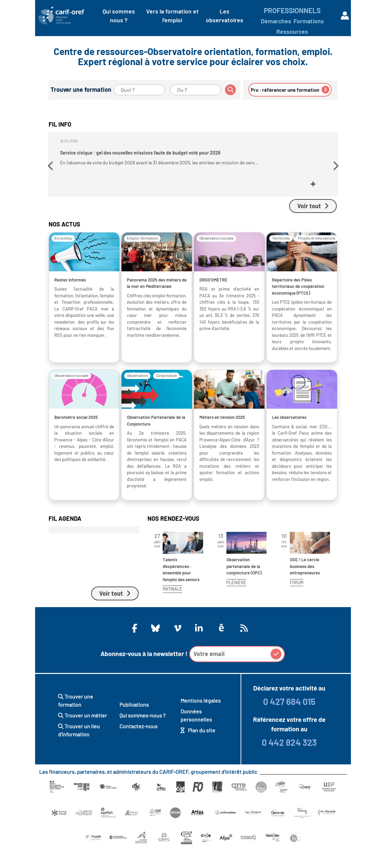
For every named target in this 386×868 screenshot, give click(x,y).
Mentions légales (201, 720)
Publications (134, 724)
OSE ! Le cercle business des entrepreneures (305, 586)
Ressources (292, 31)
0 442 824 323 (289, 762)
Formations (309, 21)
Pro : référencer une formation (290, 90)
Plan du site (198, 750)
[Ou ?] (196, 90)
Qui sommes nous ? (119, 16)
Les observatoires (225, 16)
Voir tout (313, 225)
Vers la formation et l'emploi (172, 16)
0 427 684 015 (289, 721)
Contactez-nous (139, 746)
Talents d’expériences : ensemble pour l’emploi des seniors (181, 589)
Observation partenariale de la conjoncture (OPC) (244, 586)
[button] (51, 177)
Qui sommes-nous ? (142, 735)
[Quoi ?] (139, 90)
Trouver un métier (82, 735)
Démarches (276, 21)
